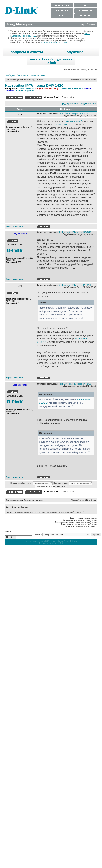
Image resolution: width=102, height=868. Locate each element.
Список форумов (14, 80)
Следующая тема (88, 104)
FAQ (80, 25)
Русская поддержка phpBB (51, 543)
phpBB (45, 541)
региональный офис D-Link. (54, 43)
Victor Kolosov (27, 88)
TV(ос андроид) (73, 121)
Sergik (56, 88)
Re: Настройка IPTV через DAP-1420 (75, 232)
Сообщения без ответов (16, 75)
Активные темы (37, 75)
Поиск (91, 25)
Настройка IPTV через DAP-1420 (34, 86)
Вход (11, 25)
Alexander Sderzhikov (72, 88)
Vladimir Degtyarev (24, 91)
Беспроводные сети (34, 80)
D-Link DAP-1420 (63, 124)
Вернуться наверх (14, 226)
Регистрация (24, 25)
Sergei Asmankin (44, 88)
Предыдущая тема (70, 104)
